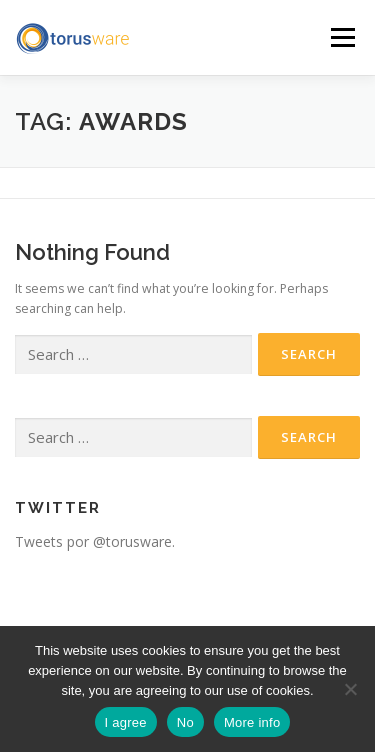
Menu (341, 37)
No (185, 722)
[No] (350, 689)
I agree (126, 722)
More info (252, 722)
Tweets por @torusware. (95, 541)
